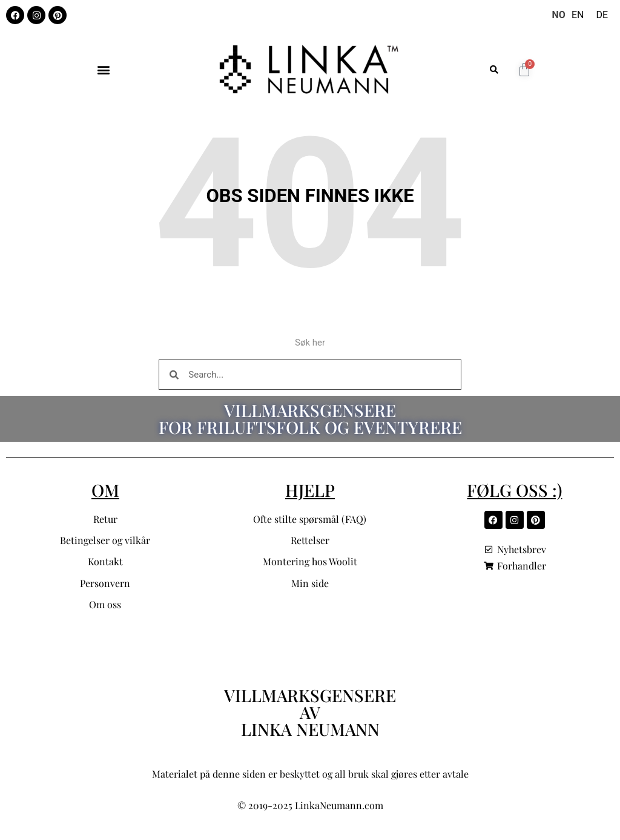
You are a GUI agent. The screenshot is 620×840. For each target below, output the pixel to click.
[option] (578, 15)
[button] (103, 69)
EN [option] (578, 15)
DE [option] (602, 15)
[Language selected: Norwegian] (583, 15)
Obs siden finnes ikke (310, 196)
